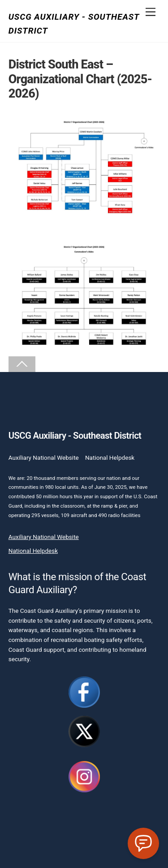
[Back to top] (22, 364)
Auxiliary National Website (44, 458)
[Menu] (151, 12)
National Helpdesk (110, 458)
